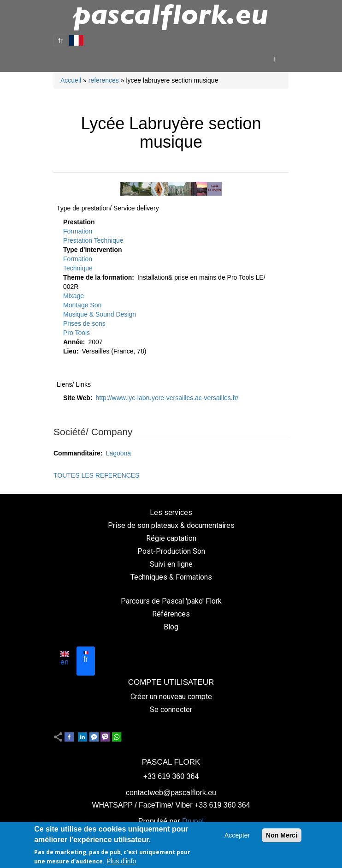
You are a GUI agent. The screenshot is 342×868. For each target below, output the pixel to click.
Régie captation (171, 538)
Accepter (237, 836)
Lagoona (119, 453)
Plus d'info (121, 862)
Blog (171, 627)
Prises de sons (84, 323)
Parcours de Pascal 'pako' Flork (171, 601)
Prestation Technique (93, 240)
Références (171, 614)
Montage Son (82, 305)
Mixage (74, 296)
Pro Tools (77, 333)
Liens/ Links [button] (74, 384)
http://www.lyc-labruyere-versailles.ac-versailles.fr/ (167, 398)
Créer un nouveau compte (171, 697)
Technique (78, 268)
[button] (171, 189)
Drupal (193, 821)
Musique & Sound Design (100, 314)
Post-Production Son (171, 551)
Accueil (71, 80)
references (104, 80)
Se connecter (171, 709)
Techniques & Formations (171, 577)
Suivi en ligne (171, 564)
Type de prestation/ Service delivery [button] (108, 208)
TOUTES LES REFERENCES (96, 475)
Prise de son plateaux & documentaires (171, 525)
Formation (78, 231)
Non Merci (282, 836)
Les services (171, 512)
